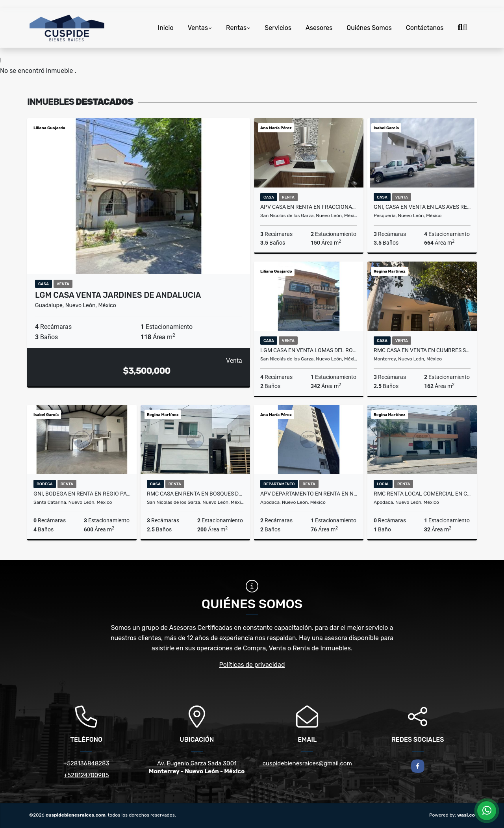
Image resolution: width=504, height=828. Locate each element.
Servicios (278, 28)
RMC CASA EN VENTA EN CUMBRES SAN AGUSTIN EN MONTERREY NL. (422, 350)
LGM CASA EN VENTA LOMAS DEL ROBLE (309, 350)
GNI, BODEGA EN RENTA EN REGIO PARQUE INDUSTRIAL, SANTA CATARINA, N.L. (82, 494)
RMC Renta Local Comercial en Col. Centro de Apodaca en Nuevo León (422, 494)
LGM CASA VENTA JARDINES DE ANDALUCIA (118, 295)
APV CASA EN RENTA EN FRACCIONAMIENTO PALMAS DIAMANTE (309, 207)
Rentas (236, 28)
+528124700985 (86, 775)
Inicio (166, 28)
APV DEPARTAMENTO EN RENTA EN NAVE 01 (309, 494)
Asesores (319, 28)
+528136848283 (86, 763)
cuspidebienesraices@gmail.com (307, 763)
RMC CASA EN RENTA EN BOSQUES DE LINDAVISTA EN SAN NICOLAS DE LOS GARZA (195, 494)
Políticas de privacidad (252, 665)
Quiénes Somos (369, 28)
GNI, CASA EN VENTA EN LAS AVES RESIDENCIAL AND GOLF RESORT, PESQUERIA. (422, 207)
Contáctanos (425, 28)
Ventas (198, 28)
